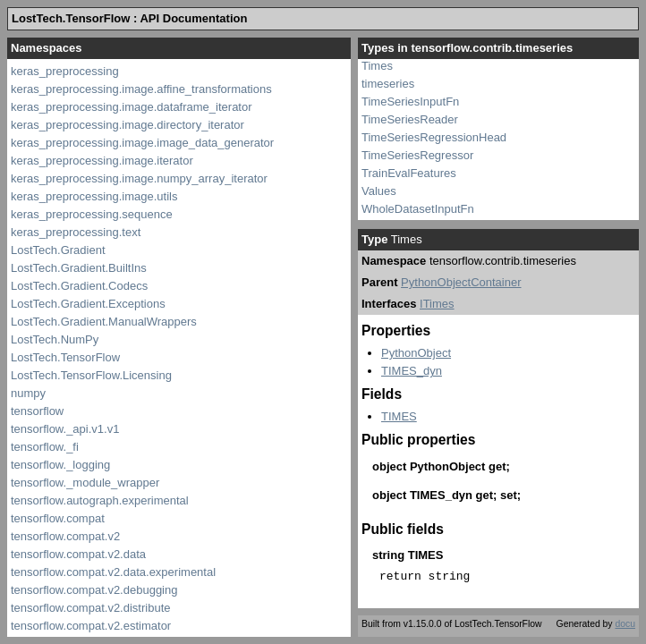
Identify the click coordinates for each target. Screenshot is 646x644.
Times (377, 66)
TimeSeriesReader (410, 119)
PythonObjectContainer (461, 282)
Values (379, 191)
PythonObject (416, 353)
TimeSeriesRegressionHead (434, 137)
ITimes (437, 304)
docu (625, 624)
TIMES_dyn (412, 371)
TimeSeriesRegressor (417, 155)
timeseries (388, 84)
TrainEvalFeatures (409, 173)
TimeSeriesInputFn (410, 102)
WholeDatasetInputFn (418, 209)
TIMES (399, 416)
